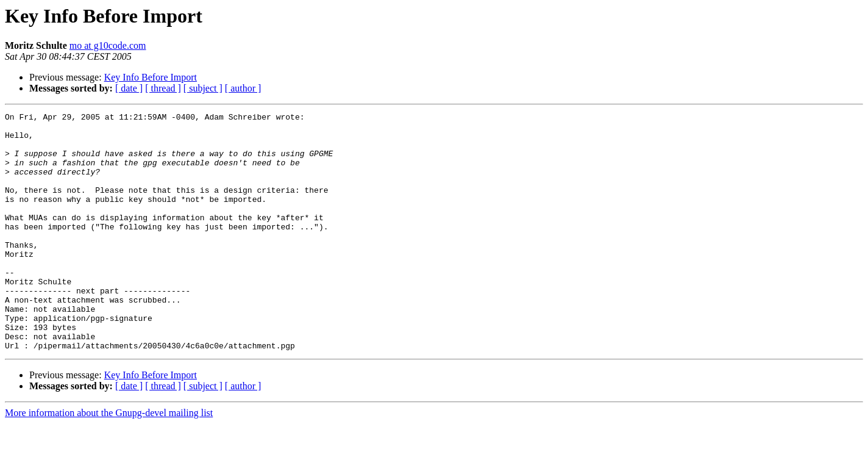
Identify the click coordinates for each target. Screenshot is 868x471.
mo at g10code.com (108, 45)
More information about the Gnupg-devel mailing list (109, 460)
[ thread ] (163, 88)
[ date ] (129, 88)
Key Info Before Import (151, 77)
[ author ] (243, 88)
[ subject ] (203, 88)
